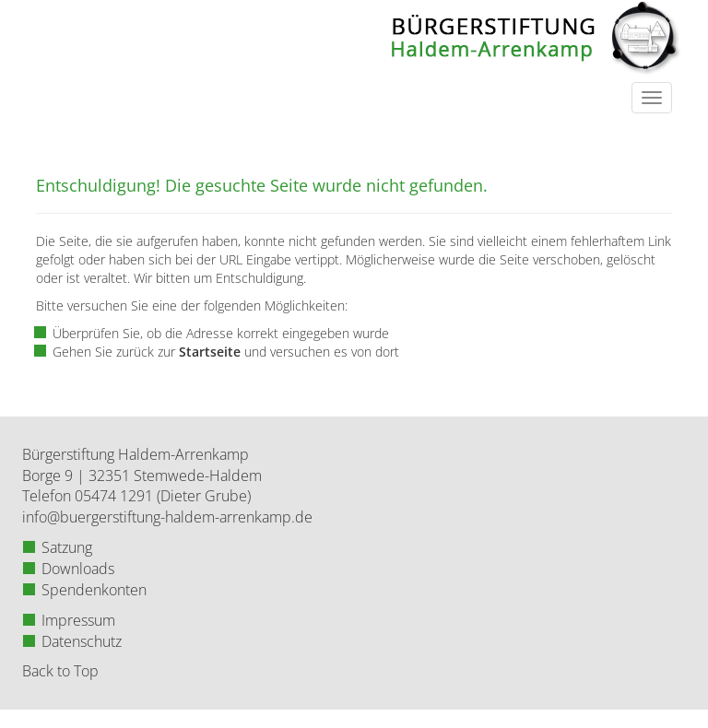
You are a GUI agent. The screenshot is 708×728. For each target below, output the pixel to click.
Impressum (78, 620)
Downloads (78, 569)
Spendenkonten (94, 590)
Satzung (67, 547)
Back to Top (60, 671)
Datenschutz (82, 641)
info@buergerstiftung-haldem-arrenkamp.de (167, 517)
